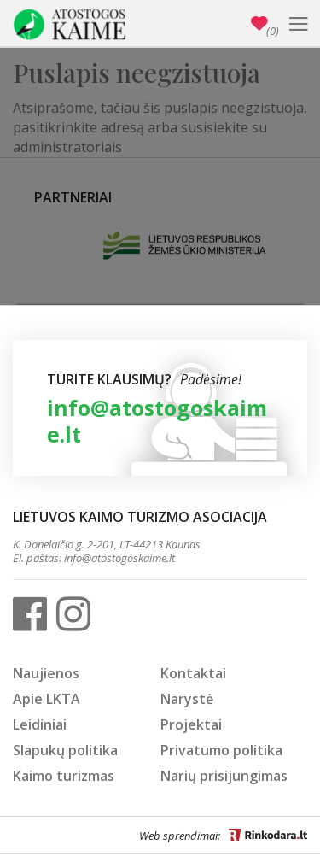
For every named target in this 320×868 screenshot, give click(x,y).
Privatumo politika (221, 750)
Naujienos (46, 673)
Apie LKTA (47, 699)
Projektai (191, 724)
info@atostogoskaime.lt (157, 421)
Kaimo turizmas (64, 776)
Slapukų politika (65, 750)
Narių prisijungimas (224, 776)
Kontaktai (193, 673)
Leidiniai (40, 724)
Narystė (187, 699)
